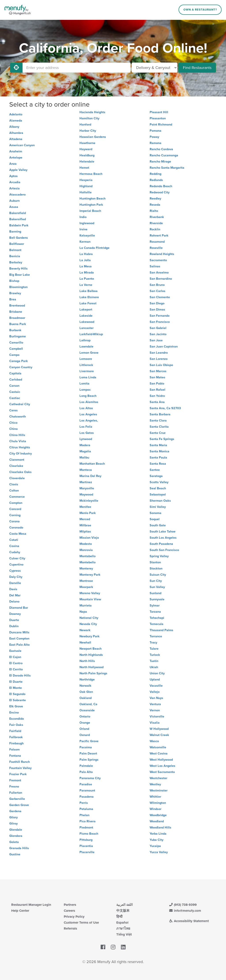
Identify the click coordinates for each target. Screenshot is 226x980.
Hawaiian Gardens (93, 137)
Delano (14, 602)
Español (122, 923)
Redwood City (160, 192)
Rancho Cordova (161, 149)
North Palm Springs (93, 673)
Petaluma (86, 809)
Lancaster (87, 328)
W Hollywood (159, 729)
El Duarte (16, 682)
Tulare (154, 649)
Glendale (16, 830)
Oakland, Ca (88, 704)
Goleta (14, 842)
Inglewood (87, 223)
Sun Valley (157, 587)
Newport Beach (90, 649)
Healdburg (87, 155)
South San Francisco (164, 550)
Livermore (87, 371)
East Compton (19, 639)
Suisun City (158, 575)
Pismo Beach (89, 834)
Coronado (16, 528)
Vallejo (155, 692)
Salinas (155, 266)
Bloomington (18, 287)
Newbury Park (89, 636)
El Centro (16, 663)
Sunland (155, 593)
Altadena (16, 139)
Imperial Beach (90, 211)
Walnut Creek (159, 735)
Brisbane (16, 312)
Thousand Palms (161, 630)
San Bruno (157, 285)
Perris (84, 803)
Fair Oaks (16, 725)
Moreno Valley (90, 593)
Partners (70, 905)
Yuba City (156, 840)
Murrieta (86, 606)
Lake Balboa (89, 291)
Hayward (86, 149)
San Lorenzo (159, 359)
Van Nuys (156, 698)
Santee (155, 470)
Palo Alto (86, 772)
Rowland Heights (162, 254)
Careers (69, 911)
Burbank (15, 330)
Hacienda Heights (92, 112)
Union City (157, 673)
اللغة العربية (124, 905)
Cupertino (16, 565)
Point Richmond (161, 125)
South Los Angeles (163, 538)
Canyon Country (21, 367)
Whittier (155, 797)
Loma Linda (88, 377)
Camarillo (16, 343)
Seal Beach (158, 488)
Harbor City (88, 131)
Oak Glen (86, 692)
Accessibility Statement (189, 921)
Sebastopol (158, 495)
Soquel (155, 519)
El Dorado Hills (20, 676)
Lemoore (86, 359)
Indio (83, 217)
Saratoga (156, 476)
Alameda (16, 121)
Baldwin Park (19, 225)
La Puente (87, 279)
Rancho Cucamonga (164, 155)
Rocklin (155, 229)
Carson (14, 386)
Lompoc (85, 390)
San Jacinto (158, 334)
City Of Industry (21, 454)
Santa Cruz (158, 433)
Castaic (15, 392)
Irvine (83, 229)
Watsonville (158, 747)
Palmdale (86, 766)
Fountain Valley (20, 768)
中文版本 (123, 911)
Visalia (155, 723)
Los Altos (86, 408)
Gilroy (13, 824)
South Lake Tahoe (163, 532)
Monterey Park (90, 575)
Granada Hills (19, 848)
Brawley (15, 293)
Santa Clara (158, 421)
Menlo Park (88, 513)
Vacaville (156, 686)
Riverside (156, 223)
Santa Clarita (159, 427)
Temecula (156, 624)
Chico (13, 423)
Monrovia (86, 550)
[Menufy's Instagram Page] (113, 947)
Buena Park (18, 324)
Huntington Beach (92, 199)
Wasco (154, 741)
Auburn (14, 201)
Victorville (157, 717)
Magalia (85, 451)
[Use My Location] (16, 68)
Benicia (15, 256)
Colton (14, 491)
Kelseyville (87, 236)
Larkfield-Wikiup (91, 334)
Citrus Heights (20, 447)
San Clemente (160, 297)
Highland (86, 186)
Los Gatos (87, 433)
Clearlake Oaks (20, 472)
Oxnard (85, 735)
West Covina (159, 753)
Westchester (158, 778)
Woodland (157, 821)
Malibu (84, 458)
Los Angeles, (89, 421)
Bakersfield (18, 213)
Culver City (17, 558)
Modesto (86, 544)
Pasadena (87, 797)
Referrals (70, 928)
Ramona (155, 143)
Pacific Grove (89, 741)
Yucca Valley (159, 852)
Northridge (87, 680)
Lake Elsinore (89, 297)
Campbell (16, 349)
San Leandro (159, 353)
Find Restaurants (197, 68)
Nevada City (88, 624)
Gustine (15, 854)
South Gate (158, 525)
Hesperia (86, 180)
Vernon (155, 710)
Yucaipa (155, 846)
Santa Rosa (158, 464)
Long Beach (88, 396)
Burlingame (18, 336)
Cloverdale (17, 478)
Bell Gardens (19, 238)
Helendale (87, 162)
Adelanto (16, 114)
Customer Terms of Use (81, 923)
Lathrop (85, 340)
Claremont (17, 460)
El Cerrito (16, 669)
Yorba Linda (158, 834)
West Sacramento (162, 772)
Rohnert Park (159, 236)
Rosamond (157, 242)
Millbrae (85, 525)
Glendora (16, 836)
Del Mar (15, 595)
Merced (85, 519)
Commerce (17, 497)
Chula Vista (18, 441)
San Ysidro (157, 396)
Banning (15, 232)
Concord (15, 509)
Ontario (85, 717)
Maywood (86, 495)
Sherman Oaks (160, 501)
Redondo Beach (161, 186)
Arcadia (15, 182)
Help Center (20, 911)
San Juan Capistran (164, 347)
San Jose (156, 340)
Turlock (155, 655)
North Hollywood (91, 667)
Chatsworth (18, 417)
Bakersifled (18, 219)
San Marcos (158, 371)
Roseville (156, 248)
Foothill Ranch (20, 762)
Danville (15, 583)
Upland (155, 680)
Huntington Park (91, 205)
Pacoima (86, 747)
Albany (14, 127)
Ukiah (154, 667)
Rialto (154, 211)
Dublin (14, 626)
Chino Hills (17, 435)
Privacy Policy (74, 917)
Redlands (156, 180)
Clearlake (16, 466)
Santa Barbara (160, 414)
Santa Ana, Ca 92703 (165, 408)
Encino (14, 713)
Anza (13, 164)
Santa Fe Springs (162, 439)
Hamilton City (89, 118)
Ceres (13, 410)
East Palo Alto (19, 645)
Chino (13, 429)
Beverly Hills (18, 269)
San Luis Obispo (161, 365)
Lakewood (87, 322)
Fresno (14, 787)
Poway (154, 137)
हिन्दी (119, 917)
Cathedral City (20, 404)
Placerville (87, 852)
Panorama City (90, 778)
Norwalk (85, 686)
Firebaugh (16, 743)
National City (89, 618)
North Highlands (91, 655)
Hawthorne (87, 143)
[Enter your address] (77, 68)
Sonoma (155, 513)
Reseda (155, 205)
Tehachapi (157, 618)
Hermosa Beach (91, 174)
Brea (13, 299)
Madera (85, 445)
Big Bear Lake (20, 275)
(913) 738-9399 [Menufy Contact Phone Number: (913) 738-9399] (183, 905)
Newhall (85, 643)
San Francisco (160, 322)
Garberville (17, 799)
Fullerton (16, 793)
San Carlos (157, 291)
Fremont (15, 780)
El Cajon (15, 657)
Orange (85, 723)
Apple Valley (18, 170)
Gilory (13, 817)
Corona (14, 521)
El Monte (16, 688)
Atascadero (17, 195)
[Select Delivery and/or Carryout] (154, 68)
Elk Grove (16, 706)
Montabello (88, 556)
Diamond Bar (19, 608)
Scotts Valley (159, 482)
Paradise (86, 784)
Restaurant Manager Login (31, 905)
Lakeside (86, 316)
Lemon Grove (89, 353)
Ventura (155, 704)
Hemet (84, 168)
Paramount (87, 790)
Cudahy (15, 552)
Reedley (155, 199)
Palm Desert (88, 753)
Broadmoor (17, 318)
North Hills (87, 661)
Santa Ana (157, 402)
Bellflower (17, 244)
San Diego (157, 303)
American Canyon (22, 145)
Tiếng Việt (124, 934)
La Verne (86, 285)
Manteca (86, 470)
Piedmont (86, 827)
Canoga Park (19, 361)
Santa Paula (158, 458)
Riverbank (157, 217)
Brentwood (17, 306)
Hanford (85, 125)
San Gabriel (158, 328)
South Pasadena (161, 544)
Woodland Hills (160, 827)
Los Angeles (88, 414)
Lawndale (86, 347)
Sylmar (155, 606)
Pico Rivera (88, 821)
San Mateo (157, 377)
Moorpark (86, 587)
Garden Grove (19, 805)
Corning (15, 515)
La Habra (86, 254)
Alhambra (16, 133)
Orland (84, 729)
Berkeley (16, 262)
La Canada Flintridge (94, 248)
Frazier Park (18, 774)
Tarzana (155, 612)
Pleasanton (158, 118)
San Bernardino (161, 279)
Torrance (156, 636)
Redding (155, 174)
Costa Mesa (18, 534)
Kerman (85, 242)
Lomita (84, 384)
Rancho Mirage (160, 162)
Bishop (14, 281)
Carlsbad (16, 380)
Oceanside (87, 710)
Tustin (154, 661)
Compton (16, 503)
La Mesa (86, 266)
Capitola (15, 373)
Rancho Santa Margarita (167, 168)
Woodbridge (158, 815)
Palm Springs (89, 760)
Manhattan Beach (92, 464)
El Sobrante (18, 700)
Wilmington (158, 803)
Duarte (14, 620)
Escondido (17, 719)
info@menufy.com (185, 911)
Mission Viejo (89, 538)
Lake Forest (88, 303)
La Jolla (85, 260)
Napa (83, 612)
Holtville (86, 192)
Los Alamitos (89, 402)
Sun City (156, 581)
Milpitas (85, 532)
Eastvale (15, 651)
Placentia (86, 846)
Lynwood (86, 439)
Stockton (156, 569)
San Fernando (160, 316)
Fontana (15, 756)
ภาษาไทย (123, 928)
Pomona (155, 131)
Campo (14, 355)
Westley (155, 784)
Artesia (14, 188)
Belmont (15, 250)
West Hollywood (161, 760)
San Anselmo (159, 273)
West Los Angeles (162, 766)
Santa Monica (159, 451)
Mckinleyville (89, 501)
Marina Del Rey (90, 476)
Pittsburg (86, 840)
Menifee (85, 507)
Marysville (87, 488)
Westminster (159, 790)
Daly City (16, 577)
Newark (85, 630)
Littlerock (86, 365)
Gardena (15, 811)
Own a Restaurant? (200, 10)
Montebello (88, 562)
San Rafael (157, 390)
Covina (14, 546)
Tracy (153, 643)
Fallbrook (16, 737)
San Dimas (157, 310)
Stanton (155, 562)
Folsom (14, 750)
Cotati (14, 540)
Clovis (14, 484)
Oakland (86, 698)
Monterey (86, 569)
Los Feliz (86, 427)
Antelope (16, 158)
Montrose (86, 581)
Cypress (15, 571)
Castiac (15, 398)
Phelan (84, 815)
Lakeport (86, 310)
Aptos (13, 176)
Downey (15, 614)
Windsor (155, 809)
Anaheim (16, 151)
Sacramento (158, 260)
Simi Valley (158, 507)
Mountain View (90, 599)
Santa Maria (158, 445)
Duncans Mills (19, 632)
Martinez (86, 482)
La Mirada (87, 273)
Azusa (14, 207)
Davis (13, 589)
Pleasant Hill (159, 112)
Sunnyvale (157, 599)
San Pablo (157, 384)
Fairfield (15, 731)
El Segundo (17, 694)
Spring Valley (159, 556)
